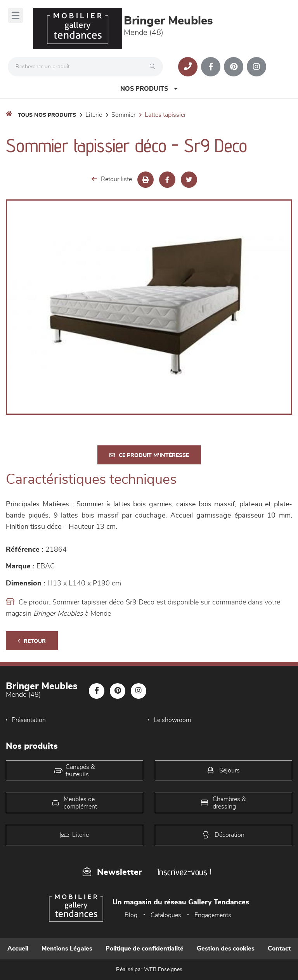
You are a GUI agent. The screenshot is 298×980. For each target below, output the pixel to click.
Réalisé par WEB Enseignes (149, 970)
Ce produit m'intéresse (149, 455)
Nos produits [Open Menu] (149, 89)
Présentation (29, 720)
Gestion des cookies (226, 949)
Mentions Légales (67, 949)
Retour (32, 641)
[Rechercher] (154, 67)
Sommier (123, 115)
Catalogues (166, 915)
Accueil (18, 949)
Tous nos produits (47, 115)
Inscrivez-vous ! (184, 872)
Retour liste (112, 179)
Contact (279, 949)
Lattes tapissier (165, 115)
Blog (131, 915)
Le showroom (172, 720)
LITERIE (94, 115)
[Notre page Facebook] (211, 67)
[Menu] (16, 15)
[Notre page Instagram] (256, 67)
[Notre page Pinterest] (234, 67)
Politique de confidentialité (145, 949)
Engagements (213, 915)
